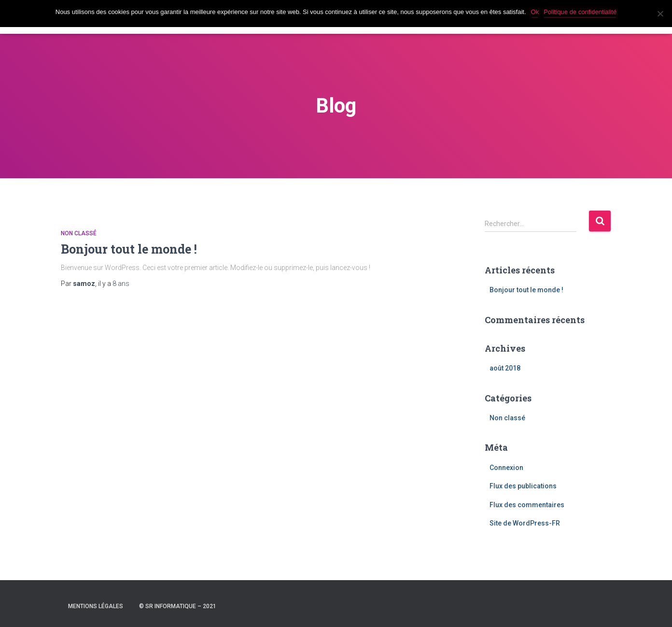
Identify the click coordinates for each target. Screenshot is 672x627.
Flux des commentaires (527, 505)
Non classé (79, 233)
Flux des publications (523, 486)
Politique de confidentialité (580, 12)
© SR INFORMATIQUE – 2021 (178, 606)
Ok (535, 12)
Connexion (506, 468)
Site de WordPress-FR (525, 523)
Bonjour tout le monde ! (129, 249)
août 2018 (505, 368)
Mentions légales (96, 606)
